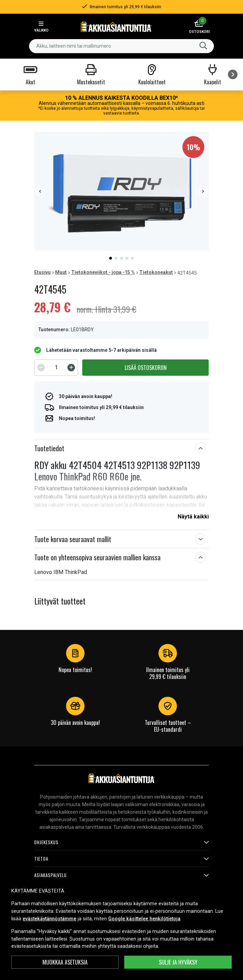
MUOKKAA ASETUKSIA (65, 962)
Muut (61, 272)
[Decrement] (41, 368)
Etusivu (42, 272)
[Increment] (71, 368)
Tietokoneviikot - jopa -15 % (103, 272)
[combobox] (121, 46)
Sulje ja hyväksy (178, 962)
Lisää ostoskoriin (146, 368)
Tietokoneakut (156, 272)
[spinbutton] (56, 368)
